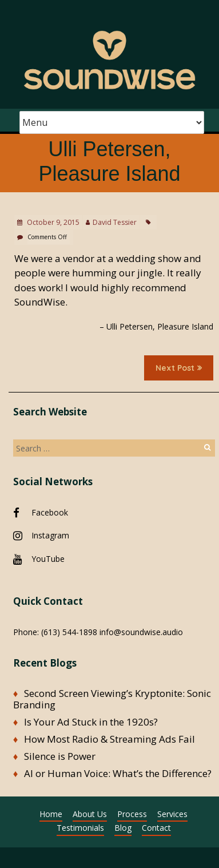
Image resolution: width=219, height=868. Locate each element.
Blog (123, 828)
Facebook (50, 512)
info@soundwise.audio (141, 632)
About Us (90, 814)
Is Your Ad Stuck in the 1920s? (91, 722)
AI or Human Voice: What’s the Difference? (118, 773)
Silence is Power (60, 756)
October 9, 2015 (52, 222)
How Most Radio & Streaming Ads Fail (109, 739)
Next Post (179, 368)
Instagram (50, 535)
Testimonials (80, 828)
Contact (156, 828)
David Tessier (115, 222)
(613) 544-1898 (69, 632)
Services (172, 814)
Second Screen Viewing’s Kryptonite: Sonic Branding (112, 699)
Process (132, 814)
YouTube (48, 559)
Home (51, 814)
